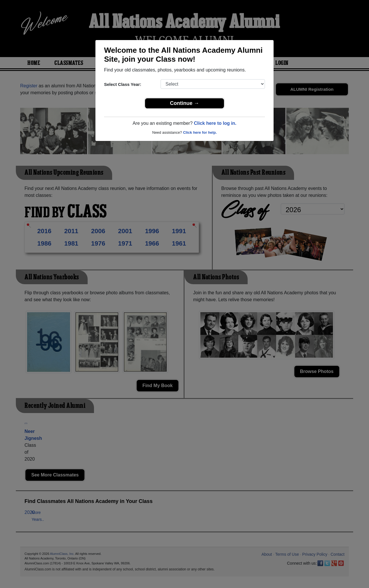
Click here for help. (200, 132)
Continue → (185, 103)
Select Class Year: (123, 84)
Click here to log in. (215, 123)
